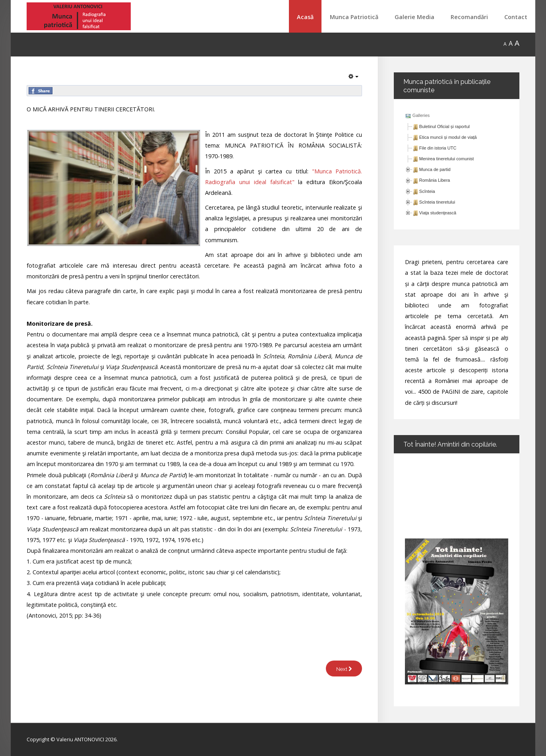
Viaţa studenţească (438, 213)
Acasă (305, 17)
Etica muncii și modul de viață (448, 137)
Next (344, 669)
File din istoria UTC (438, 148)
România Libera (435, 180)
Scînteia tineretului (437, 202)
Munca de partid (435, 169)
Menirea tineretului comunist (447, 159)
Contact (516, 17)
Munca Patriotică (354, 17)
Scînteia (427, 191)
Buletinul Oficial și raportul (444, 126)
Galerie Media (414, 17)
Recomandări (469, 17)
